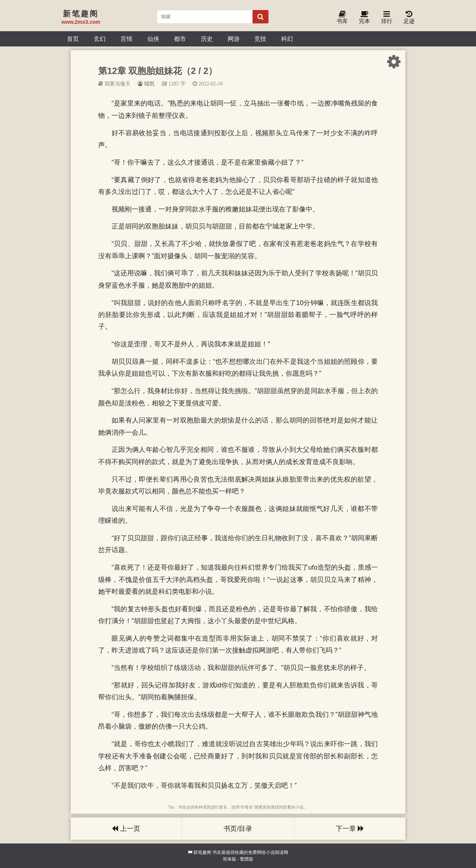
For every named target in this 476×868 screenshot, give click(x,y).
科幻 (287, 39)
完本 (364, 18)
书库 (342, 18)
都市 (180, 39)
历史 (207, 39)
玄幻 (100, 39)
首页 (73, 39)
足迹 (409, 18)
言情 (126, 39)
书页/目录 (238, 829)
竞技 (260, 39)
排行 (387, 18)
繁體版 (247, 859)
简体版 (229, 859)
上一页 (126, 829)
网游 (234, 39)
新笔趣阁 (202, 852)
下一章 (350, 829)
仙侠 (153, 39)
